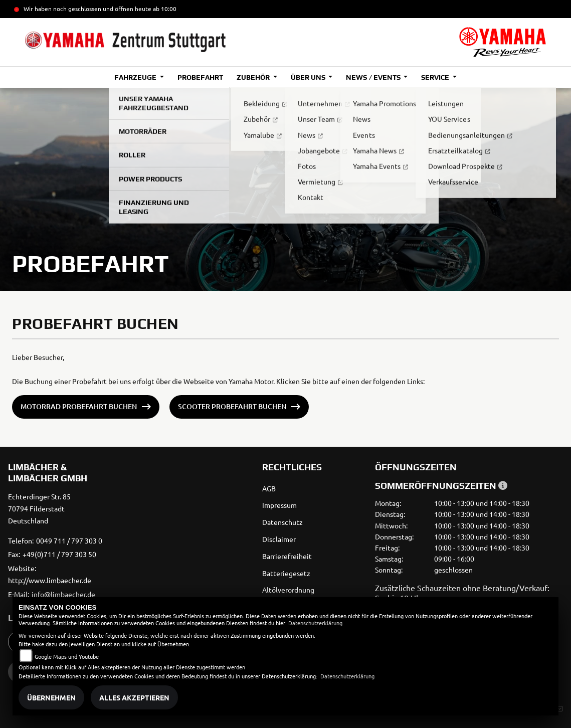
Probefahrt (200, 77)
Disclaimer (279, 539)
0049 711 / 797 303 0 (69, 540)
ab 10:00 (164, 9)
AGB (269, 488)
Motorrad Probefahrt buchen (79, 406)
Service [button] (436, 77)
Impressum (279, 505)
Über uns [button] (309, 77)
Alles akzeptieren (134, 697)
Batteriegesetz (286, 573)
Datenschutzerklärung (315, 623)
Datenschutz (282, 522)
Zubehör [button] (254, 77)
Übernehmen (51, 697)
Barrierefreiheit (287, 556)
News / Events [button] (374, 77)
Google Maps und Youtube (67, 656)
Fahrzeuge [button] (136, 77)
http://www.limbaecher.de (50, 580)
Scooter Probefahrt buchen (232, 406)
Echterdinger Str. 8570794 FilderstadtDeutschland (39, 508)
